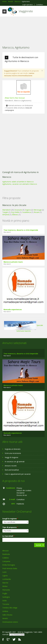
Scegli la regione (10, 519)
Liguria (5, 576)
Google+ (8, 640)
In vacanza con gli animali (15, 462)
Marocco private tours (13, 262)
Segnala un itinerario (13, 449)
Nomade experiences (13, 309)
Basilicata (6, 554)
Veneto (5, 618)
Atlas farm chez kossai (15, 98)
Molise (5, 586)
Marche (5, 583)
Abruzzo (6, 551)
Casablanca (27, 212)
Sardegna (6, 597)
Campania (6, 561)
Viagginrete (26, 11)
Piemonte (6, 590)
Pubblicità (20, 504)
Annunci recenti (11, 466)
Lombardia (7, 579)
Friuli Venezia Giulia (10, 568)
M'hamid (6, 215)
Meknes (15, 215)
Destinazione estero (10, 622)
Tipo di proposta (10, 527)
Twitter (14, 640)
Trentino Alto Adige (10, 608)
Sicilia (4, 601)
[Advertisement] (23, 30)
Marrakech (6, 210)
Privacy (19, 488)
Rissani (37, 212)
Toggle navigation (4, 11)
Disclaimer (21, 493)
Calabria (5, 558)
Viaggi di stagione (11, 457)
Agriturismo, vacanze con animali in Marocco (20, 184)
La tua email (8, 536)
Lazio (4, 572)
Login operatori (28, 5)
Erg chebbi (15, 212)
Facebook (3, 640)
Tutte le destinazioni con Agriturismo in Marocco (21, 59)
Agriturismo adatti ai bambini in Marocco (18, 182)
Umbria (5, 611)
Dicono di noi (22, 495)
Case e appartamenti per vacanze (18, 474)
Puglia (5, 593)
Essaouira (18, 210)
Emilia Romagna (9, 565)
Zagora (28, 210)
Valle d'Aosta (7, 615)
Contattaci (40, 5)
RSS (20, 640)
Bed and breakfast (12, 470)
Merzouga (37, 210)
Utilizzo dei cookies (24, 490)
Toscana (6, 604)
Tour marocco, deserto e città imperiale (21, 230)
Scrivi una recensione (13, 453)
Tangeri (5, 212)
